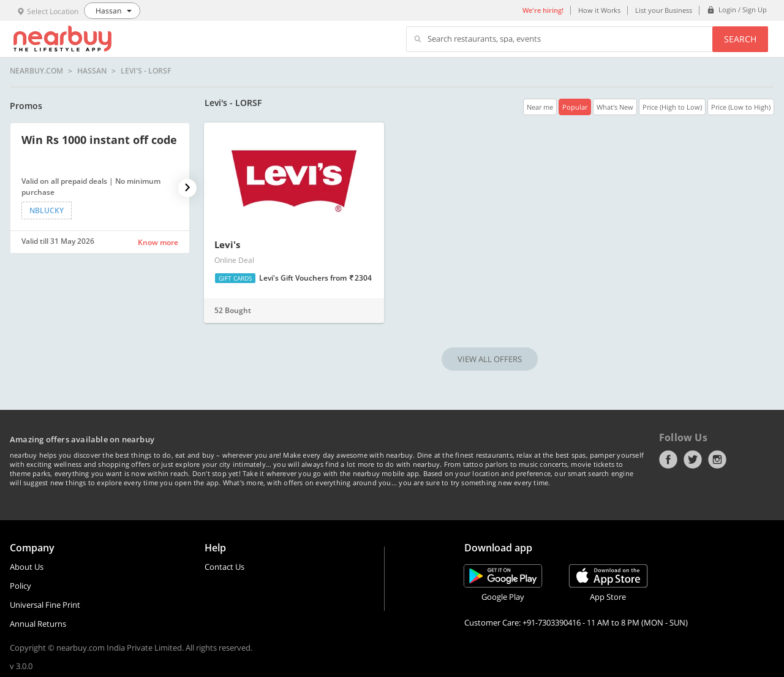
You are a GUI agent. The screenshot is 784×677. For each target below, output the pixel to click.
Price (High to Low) (672, 107)
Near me (540, 107)
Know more (158, 242)
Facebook (668, 460)
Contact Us (224, 567)
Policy (21, 586)
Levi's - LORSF (146, 71)
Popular (575, 107)
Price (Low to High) (741, 107)
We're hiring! (543, 10)
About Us (27, 567)
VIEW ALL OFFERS (490, 359)
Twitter (693, 460)
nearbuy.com (36, 71)
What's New (615, 107)
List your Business (664, 10)
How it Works (599, 10)
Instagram (717, 460)
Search (740, 39)
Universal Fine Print (45, 605)
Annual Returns (38, 624)
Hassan (92, 71)
